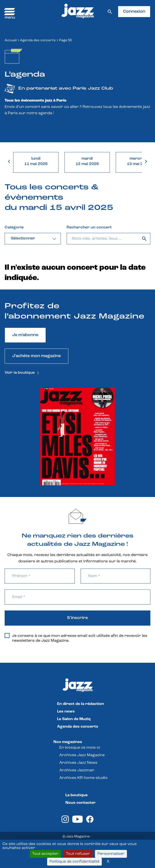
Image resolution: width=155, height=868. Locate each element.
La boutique (77, 795)
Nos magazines (68, 742)
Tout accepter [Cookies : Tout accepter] (45, 854)
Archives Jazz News (78, 763)
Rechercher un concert (89, 227)
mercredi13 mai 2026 (139, 161)
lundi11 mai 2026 (36, 161)
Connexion (134, 12)
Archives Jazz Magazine (82, 755)
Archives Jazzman (77, 770)
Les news (66, 712)
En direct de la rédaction (81, 704)
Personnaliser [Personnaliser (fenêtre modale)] (111, 854)
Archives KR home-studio (83, 778)
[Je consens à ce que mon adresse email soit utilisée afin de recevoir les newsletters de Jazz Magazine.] (7, 636)
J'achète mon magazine (36, 356)
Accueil (11, 40)
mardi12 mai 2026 (87, 161)
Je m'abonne (25, 335)
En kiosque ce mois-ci (80, 748)
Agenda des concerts (38, 40)
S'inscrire (77, 618)
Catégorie (14, 227)
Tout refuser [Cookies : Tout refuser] (78, 854)
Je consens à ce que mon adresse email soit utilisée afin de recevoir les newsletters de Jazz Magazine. (76, 638)
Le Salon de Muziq (74, 719)
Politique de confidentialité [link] (74, 862)
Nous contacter (81, 803)
